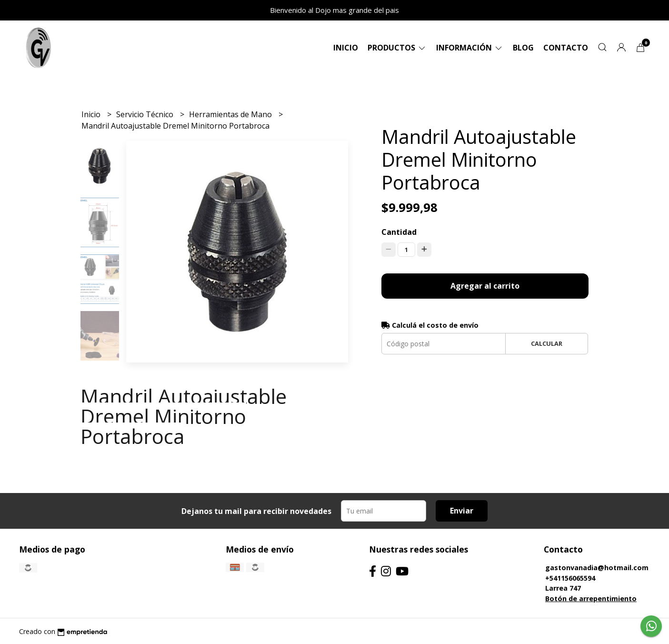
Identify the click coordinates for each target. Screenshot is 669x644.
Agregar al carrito (485, 286)
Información (470, 48)
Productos (397, 48)
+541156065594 (570, 578)
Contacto (566, 48)
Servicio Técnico (146, 114)
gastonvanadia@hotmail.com (597, 568)
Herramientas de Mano (231, 114)
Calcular (547, 343)
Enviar (462, 511)
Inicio (346, 48)
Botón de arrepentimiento (591, 599)
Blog (523, 48)
